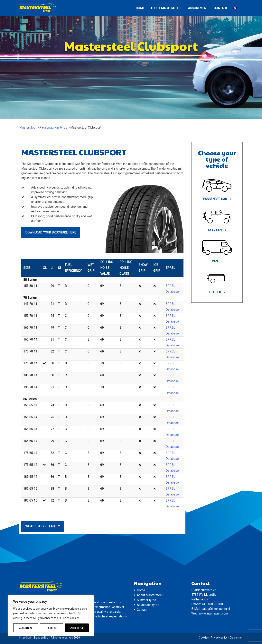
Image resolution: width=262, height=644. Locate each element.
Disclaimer (236, 638)
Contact (221, 8)
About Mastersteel (166, 8)
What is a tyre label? (42, 526)
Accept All (77, 628)
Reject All (51, 628)
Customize (26, 628)
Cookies (204, 638)
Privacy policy (219, 638)
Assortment (198, 8)
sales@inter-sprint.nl (216, 609)
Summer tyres (146, 600)
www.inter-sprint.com (213, 613)
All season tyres (148, 605)
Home (140, 8)
